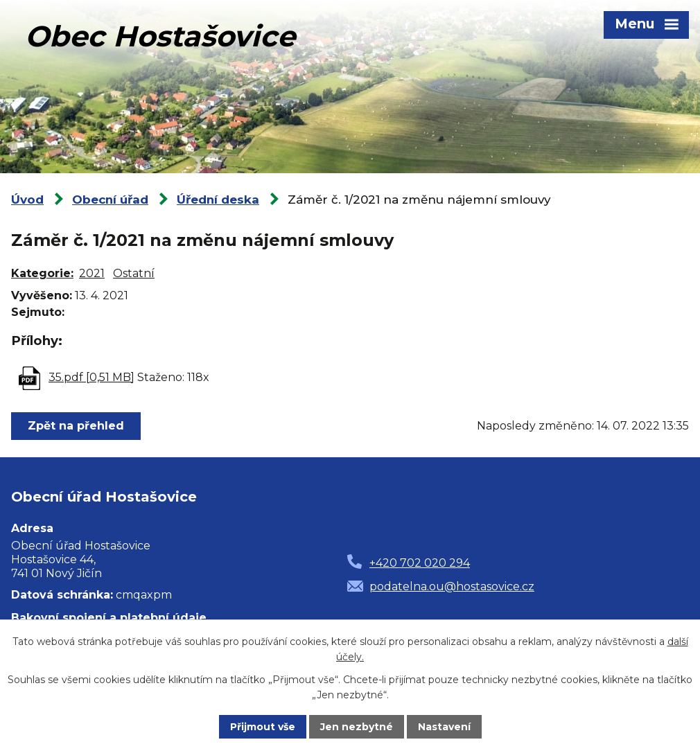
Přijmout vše (263, 727)
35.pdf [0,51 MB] (91, 377)
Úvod (27, 200)
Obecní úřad (110, 200)
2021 (92, 273)
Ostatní (134, 273)
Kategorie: (42, 273)
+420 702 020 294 (420, 563)
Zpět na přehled (76, 426)
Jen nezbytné (357, 727)
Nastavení (444, 727)
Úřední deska (218, 200)
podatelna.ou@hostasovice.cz (452, 586)
